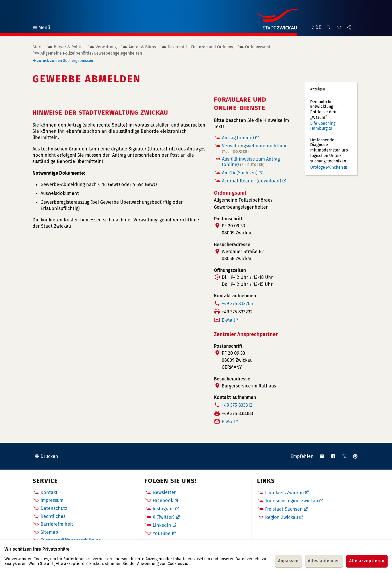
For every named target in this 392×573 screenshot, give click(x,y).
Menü (41, 28)
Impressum (52, 500)
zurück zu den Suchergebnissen (65, 61)
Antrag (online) (238, 138)
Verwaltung (106, 47)
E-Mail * (230, 320)
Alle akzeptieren (367, 561)
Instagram (163, 509)
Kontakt (49, 492)
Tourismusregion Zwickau (292, 501)
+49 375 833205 (237, 304)
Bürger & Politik (69, 47)
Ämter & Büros (142, 47)
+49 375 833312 (237, 405)
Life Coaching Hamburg (323, 126)
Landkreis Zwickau (284, 493)
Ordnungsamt (258, 47)
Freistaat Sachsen (284, 509)
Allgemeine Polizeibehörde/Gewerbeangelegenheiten (91, 53)
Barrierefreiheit (57, 524)
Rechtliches (53, 516)
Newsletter (164, 492)
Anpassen (288, 561)
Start (37, 47)
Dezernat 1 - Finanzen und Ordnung (200, 47)
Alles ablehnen (324, 561)
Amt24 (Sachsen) (240, 173)
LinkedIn (162, 525)
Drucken (46, 456)
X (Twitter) (164, 517)
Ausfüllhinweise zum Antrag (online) (251, 162)
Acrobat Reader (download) (252, 181)
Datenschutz (54, 508)
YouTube (162, 534)
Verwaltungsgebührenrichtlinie (255, 148)
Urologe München (327, 167)
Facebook (163, 500)
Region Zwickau (282, 517)
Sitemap (49, 532)
